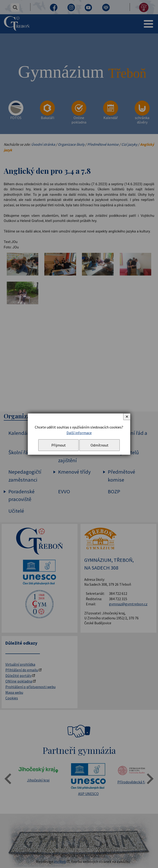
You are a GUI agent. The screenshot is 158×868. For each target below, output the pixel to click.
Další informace (79, 433)
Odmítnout (100, 445)
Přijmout (59, 445)
